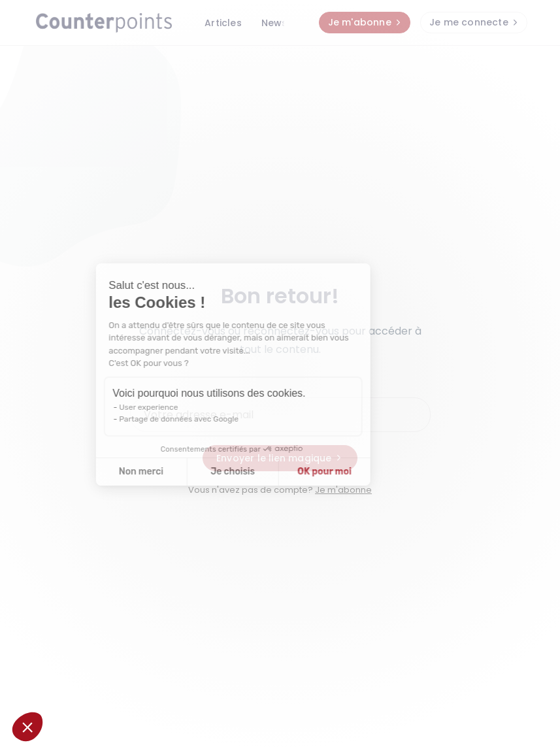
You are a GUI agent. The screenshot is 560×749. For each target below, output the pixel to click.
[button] (27, 727)
